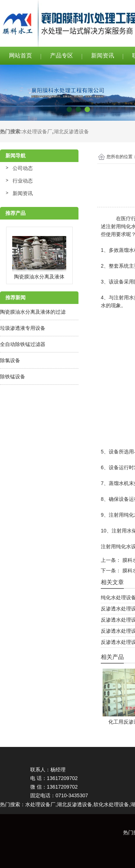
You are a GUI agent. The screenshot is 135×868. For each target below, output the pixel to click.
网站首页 (21, 56)
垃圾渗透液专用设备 (23, 328)
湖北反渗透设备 (71, 131)
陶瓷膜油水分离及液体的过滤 (33, 312)
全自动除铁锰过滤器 (23, 344)
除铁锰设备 (13, 377)
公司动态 (23, 168)
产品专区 (62, 56)
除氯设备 (10, 360)
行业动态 (23, 181)
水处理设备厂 (37, 131)
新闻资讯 (103, 56)
